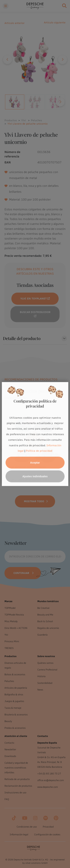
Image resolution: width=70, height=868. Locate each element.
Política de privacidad (39, 451)
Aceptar (35, 463)
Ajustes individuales (35, 476)
